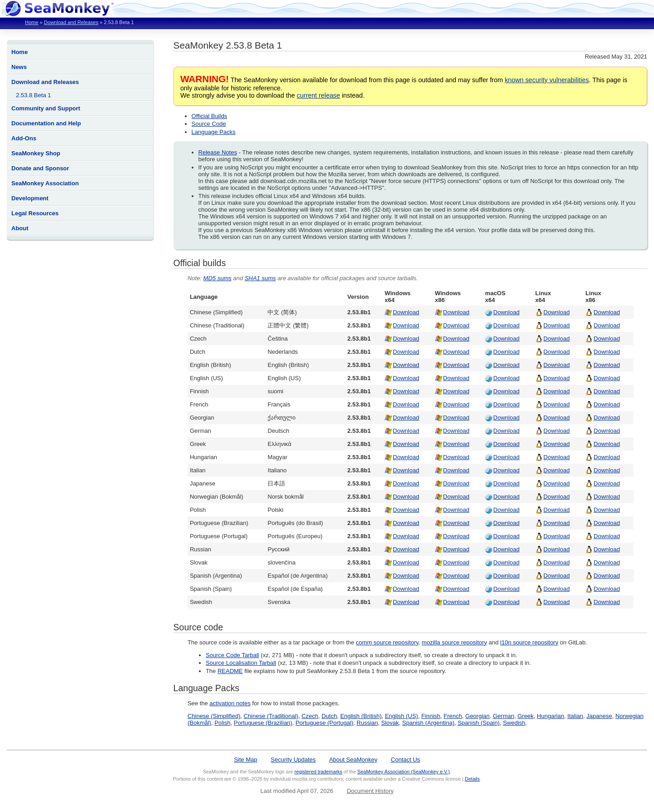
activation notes (230, 703)
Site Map (245, 760)
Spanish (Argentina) (429, 723)
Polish (222, 723)
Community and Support (46, 108)
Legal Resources (35, 213)
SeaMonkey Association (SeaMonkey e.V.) (404, 772)
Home (32, 22)
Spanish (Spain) (479, 723)
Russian (367, 723)
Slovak (390, 723)
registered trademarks (318, 772)
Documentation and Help (46, 123)
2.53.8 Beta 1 (33, 95)
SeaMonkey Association (45, 183)
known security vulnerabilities (547, 80)
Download (406, 312)
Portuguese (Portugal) (325, 723)
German (503, 716)
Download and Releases (71, 22)
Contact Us (406, 760)
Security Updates (293, 760)
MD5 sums (218, 278)
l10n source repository (529, 642)
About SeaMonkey (353, 760)
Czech (310, 716)
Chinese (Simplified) (214, 716)
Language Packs (214, 132)
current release (318, 95)
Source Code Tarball (233, 655)
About (20, 228)
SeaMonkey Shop (36, 153)
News (19, 67)
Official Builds (210, 116)
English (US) (401, 716)
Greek (525, 716)
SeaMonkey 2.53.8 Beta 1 (228, 45)
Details (472, 779)
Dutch (329, 716)
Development (30, 198)
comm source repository (387, 642)
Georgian (478, 716)
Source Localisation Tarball (241, 663)
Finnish (431, 716)
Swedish (514, 723)
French (453, 716)
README (230, 671)
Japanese (599, 716)
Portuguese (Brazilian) (263, 723)
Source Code (209, 124)
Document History (370, 791)
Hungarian (550, 716)
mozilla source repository (455, 642)
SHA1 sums (260, 278)
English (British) (361, 716)
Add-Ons (24, 138)
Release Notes (218, 152)
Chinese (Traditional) (271, 716)
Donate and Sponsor (40, 168)
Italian (575, 716)
